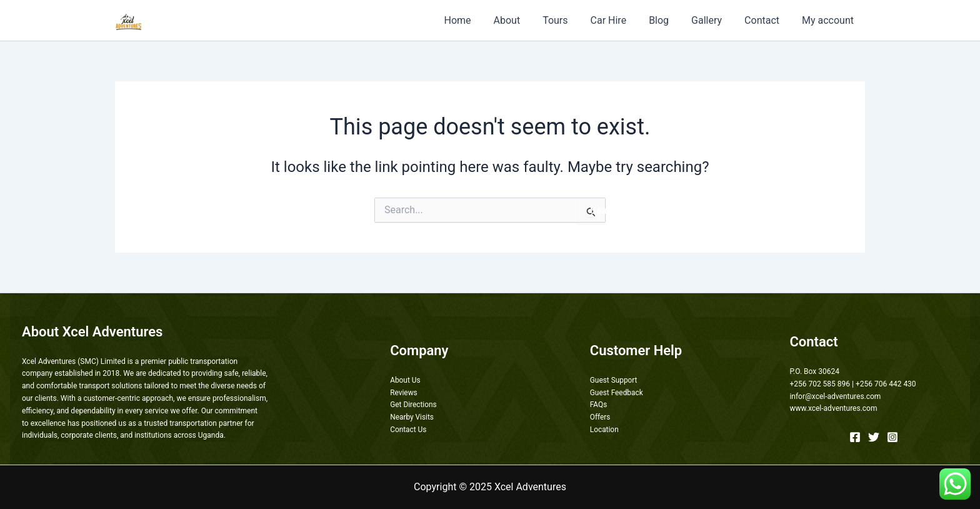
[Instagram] (892, 437)
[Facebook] (855, 437)
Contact (766, 20)
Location (604, 430)
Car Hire (620, 20)
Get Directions (413, 405)
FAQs (599, 405)
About (523, 20)
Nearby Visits (412, 417)
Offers (600, 417)
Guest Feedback (617, 393)
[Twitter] (874, 437)
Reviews (404, 393)
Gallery (713, 20)
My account (829, 20)
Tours (569, 20)
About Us (405, 380)
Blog (667, 20)
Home (476, 20)
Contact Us (408, 430)
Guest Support (614, 380)
